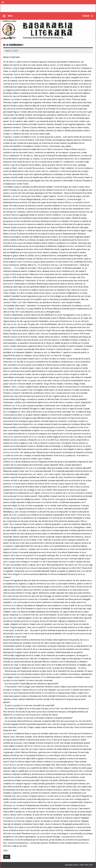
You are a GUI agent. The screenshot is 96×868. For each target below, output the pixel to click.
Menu (10, 16)
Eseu (7, 857)
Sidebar (86, 16)
